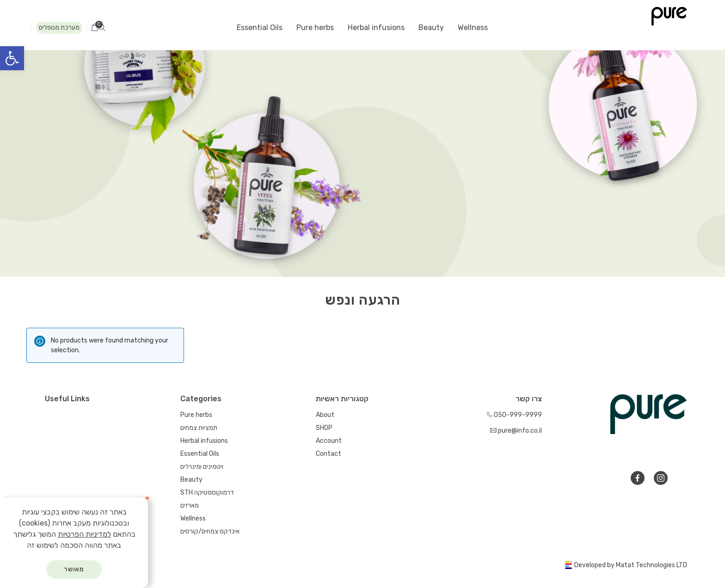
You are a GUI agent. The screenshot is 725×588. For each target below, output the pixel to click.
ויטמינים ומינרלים (202, 467)
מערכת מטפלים (59, 28)
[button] (12, 58)
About (325, 415)
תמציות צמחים (199, 428)
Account (329, 441)
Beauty (431, 28)
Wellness (473, 28)
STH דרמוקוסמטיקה (207, 493)
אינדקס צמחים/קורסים (210, 531)
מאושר (74, 569)
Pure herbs (315, 28)
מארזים (190, 505)
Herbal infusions (376, 28)
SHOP (324, 428)
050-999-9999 (514, 415)
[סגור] (146, 499)
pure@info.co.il (516, 431)
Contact (329, 454)
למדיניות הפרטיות (84, 534)
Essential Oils (260, 28)
